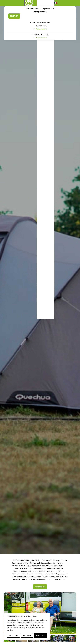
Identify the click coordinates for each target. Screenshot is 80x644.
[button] (56, 3)
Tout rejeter (27, 635)
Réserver (14, 16)
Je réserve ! (40, 587)
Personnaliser (14, 635)
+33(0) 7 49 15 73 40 (41, 35)
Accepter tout (40, 635)
